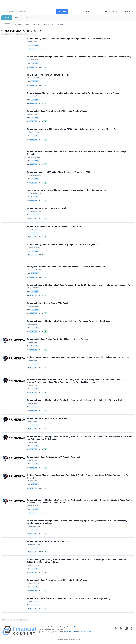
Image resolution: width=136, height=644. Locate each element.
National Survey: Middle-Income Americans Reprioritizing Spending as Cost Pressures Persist (68, 39)
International (49, 24)
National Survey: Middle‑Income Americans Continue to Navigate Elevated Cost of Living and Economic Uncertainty (78, 357)
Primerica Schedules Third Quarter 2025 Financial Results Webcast (57, 226)
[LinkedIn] (126, 631)
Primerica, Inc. (35, 45)
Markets (7, 18)
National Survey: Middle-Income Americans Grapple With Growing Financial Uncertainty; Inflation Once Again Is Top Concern (78, 477)
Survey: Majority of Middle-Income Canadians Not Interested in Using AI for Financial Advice (68, 267)
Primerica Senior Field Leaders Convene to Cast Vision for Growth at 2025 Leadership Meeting (69, 598)
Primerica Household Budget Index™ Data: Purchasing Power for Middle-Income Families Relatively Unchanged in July (79, 285)
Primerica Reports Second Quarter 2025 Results (48, 303)
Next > (25, 34)
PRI (45, 49)
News (27, 24)
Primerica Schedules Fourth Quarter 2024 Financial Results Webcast (57, 580)
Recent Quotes (91, 11)
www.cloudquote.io (77, 627)
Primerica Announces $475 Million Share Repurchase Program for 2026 (59, 172)
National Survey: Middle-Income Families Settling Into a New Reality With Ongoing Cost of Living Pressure (74, 93)
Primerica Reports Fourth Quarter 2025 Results (48, 75)
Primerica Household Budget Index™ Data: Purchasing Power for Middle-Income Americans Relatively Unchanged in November (78, 153)
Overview (18, 24)
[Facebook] (121, 631)
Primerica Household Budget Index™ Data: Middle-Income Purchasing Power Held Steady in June (70, 321)
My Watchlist (110, 11)
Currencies (37, 24)
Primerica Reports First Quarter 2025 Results (47, 418)
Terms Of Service (85, 632)
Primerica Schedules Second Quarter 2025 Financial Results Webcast (58, 339)
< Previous (5, 34)
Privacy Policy (71, 632)
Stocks (18, 18)
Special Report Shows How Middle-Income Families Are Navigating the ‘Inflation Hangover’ (67, 190)
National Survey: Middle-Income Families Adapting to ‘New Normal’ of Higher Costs (64, 245)
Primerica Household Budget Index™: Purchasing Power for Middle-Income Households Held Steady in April (74, 400)
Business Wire (33, 49)
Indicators (127, 11)
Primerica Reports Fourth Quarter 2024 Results (48, 541)
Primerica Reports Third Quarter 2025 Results (47, 208)
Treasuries (60, 24)
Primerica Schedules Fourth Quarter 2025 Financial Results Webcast (57, 111)
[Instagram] (131, 631)
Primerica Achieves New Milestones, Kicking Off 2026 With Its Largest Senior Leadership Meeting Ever (72, 129)
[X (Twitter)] (116, 631)
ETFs (28, 18)
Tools (37, 18)
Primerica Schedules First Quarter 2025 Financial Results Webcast (56, 457)
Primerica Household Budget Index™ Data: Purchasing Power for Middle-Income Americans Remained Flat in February (79, 57)
